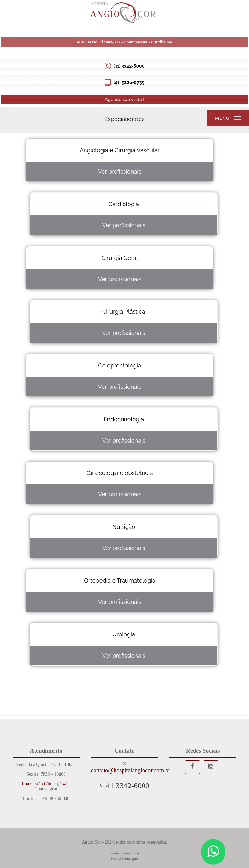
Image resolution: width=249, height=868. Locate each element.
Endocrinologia (124, 419)
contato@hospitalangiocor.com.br (124, 770)
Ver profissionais (120, 172)
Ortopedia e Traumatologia (120, 581)
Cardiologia (124, 204)
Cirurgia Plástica (124, 312)
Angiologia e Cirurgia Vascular (120, 150)
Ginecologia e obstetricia (120, 473)
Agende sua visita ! (124, 100)
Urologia (124, 634)
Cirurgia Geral (120, 258)
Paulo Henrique (124, 858)
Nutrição (124, 527)
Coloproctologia (120, 365)
